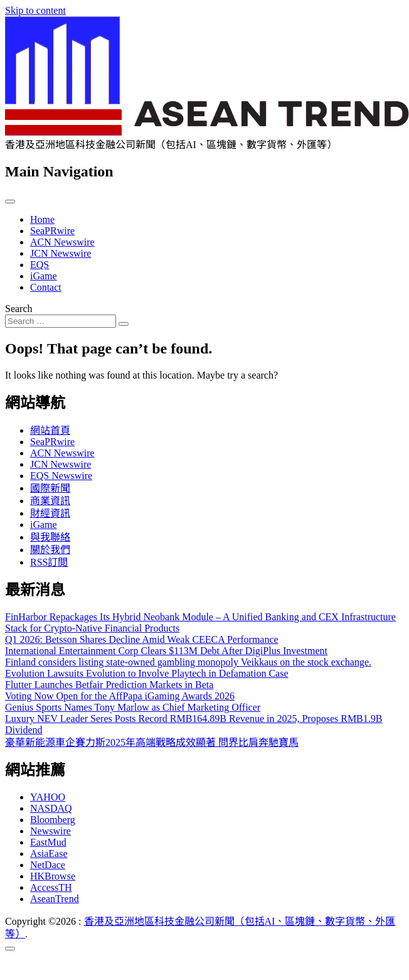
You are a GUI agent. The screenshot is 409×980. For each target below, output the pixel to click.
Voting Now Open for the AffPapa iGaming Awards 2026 (120, 696)
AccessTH (51, 887)
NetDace (48, 865)
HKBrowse (53, 876)
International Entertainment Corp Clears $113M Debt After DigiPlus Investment (166, 651)
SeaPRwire (52, 231)
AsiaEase (49, 853)
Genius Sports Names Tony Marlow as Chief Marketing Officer (133, 707)
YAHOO (48, 797)
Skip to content (35, 10)
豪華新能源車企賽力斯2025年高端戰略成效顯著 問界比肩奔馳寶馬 (152, 742)
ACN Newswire (62, 242)
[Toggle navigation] (10, 202)
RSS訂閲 (49, 562)
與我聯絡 (50, 537)
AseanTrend (55, 899)
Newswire (50, 831)
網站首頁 (50, 430)
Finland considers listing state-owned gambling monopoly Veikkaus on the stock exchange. (188, 662)
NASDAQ (51, 808)
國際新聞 (50, 488)
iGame (44, 276)
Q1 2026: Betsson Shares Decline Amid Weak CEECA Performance (142, 639)
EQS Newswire (61, 476)
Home (42, 219)
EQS (40, 265)
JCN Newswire (61, 253)
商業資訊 (50, 501)
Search (19, 309)
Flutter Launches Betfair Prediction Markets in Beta (109, 685)
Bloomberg (53, 820)
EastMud (48, 842)
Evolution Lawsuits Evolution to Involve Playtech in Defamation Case (146, 673)
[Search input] (61, 321)
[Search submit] (124, 324)
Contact (46, 287)
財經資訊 (50, 513)
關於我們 (50, 550)
